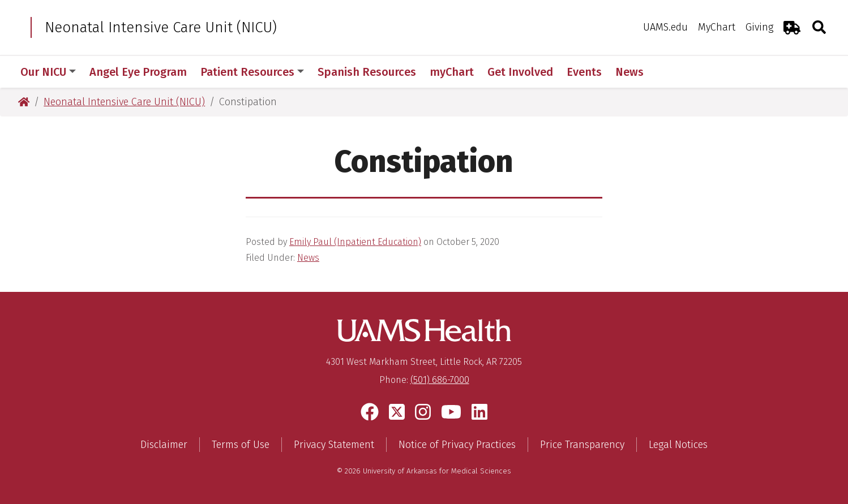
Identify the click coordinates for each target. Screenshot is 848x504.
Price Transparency (582, 445)
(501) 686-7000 (440, 380)
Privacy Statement (334, 445)
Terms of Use (241, 445)
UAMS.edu (665, 27)
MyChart (717, 27)
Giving (759, 27)
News (308, 258)
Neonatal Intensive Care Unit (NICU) (322, 27)
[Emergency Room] (792, 27)
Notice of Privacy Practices (457, 445)
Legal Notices (678, 445)
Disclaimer (164, 445)
